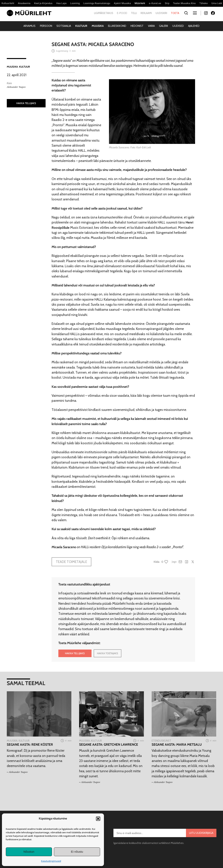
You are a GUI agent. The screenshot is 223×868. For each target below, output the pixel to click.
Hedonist (137, 26)
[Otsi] (186, 13)
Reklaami (146, 13)
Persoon (46, 26)
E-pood (122, 13)
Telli (134, 13)
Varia (151, 26)
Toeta (175, 13)
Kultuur (81, 26)
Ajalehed (194, 26)
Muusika (98, 26)
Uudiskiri (161, 13)
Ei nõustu (77, 852)
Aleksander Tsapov (16, 87)
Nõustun (29, 852)
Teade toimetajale (71, 562)
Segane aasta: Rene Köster (30, 744)
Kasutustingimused (51, 861)
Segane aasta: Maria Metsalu (177, 744)
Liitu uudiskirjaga (201, 833)
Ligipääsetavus (104, 13)
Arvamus (29, 26)
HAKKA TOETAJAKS (108, 653)
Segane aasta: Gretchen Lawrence (109, 744)
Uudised (178, 26)
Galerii (163, 26)
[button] (98, 819)
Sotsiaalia (64, 26)
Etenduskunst (161, 741)
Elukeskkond (117, 26)
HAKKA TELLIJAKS (26, 103)
